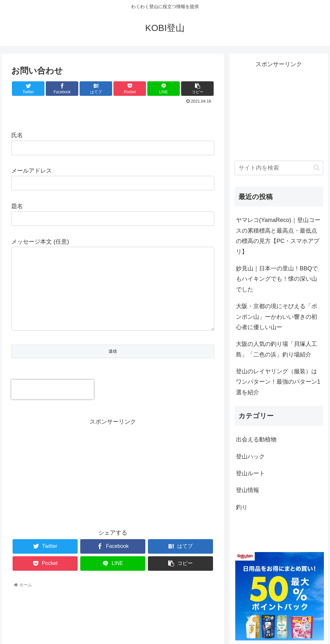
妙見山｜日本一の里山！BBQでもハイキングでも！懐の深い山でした (277, 279)
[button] (317, 168)
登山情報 (247, 490)
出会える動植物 (256, 439)
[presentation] (53, 391)
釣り (242, 507)
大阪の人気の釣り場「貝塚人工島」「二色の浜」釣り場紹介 (277, 349)
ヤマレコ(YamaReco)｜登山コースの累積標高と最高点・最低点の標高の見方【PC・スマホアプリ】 (278, 236)
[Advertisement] (113, 473)
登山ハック (250, 457)
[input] (279, 168)
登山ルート (250, 473)
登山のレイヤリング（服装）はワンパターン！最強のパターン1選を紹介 (278, 382)
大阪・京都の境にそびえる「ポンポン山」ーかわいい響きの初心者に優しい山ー (277, 317)
